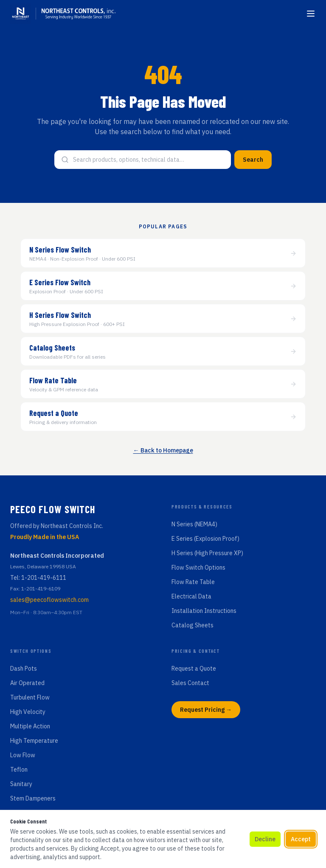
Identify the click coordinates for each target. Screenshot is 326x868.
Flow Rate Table (193, 582)
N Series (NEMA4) (194, 524)
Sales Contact (190, 683)
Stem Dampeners (33, 798)
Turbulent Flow (30, 697)
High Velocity (28, 712)
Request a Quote (194, 669)
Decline (265, 839)
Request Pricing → (206, 710)
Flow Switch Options (198, 567)
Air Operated (27, 683)
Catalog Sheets (193, 625)
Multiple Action (30, 726)
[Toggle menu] (311, 14)
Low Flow (23, 755)
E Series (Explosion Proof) (205, 539)
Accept (301, 839)
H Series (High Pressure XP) (207, 553)
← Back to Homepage (163, 450)
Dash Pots (24, 669)
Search (253, 160)
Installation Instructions (204, 611)
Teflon (19, 770)
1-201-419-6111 (44, 578)
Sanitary (21, 784)
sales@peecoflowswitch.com (49, 600)
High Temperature (34, 741)
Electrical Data (191, 596)
